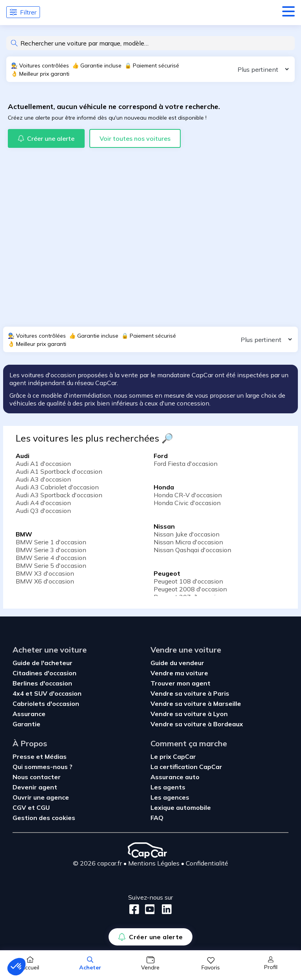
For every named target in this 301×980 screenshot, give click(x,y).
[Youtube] (148, 909)
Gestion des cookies (44, 818)
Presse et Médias (40, 756)
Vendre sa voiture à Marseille (196, 704)
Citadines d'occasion (44, 673)
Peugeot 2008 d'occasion (190, 589)
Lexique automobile (181, 807)
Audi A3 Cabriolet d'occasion (57, 487)
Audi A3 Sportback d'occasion (59, 495)
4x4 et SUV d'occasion (47, 693)
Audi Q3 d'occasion (43, 511)
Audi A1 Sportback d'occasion (59, 471)
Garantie (26, 724)
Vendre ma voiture (179, 673)
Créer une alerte (150, 937)
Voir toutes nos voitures (135, 138)
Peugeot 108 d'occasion (188, 581)
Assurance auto (175, 777)
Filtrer (23, 12)
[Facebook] (134, 909)
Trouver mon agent (180, 683)
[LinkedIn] (164, 909)
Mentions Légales (154, 863)
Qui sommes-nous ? (43, 767)
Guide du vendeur (177, 663)
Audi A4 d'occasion (43, 503)
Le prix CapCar (173, 756)
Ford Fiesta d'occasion (186, 464)
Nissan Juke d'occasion (187, 534)
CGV (20, 807)
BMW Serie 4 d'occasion (51, 558)
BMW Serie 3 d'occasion (51, 550)
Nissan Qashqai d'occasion (192, 550)
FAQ (157, 818)
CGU (43, 807)
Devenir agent (35, 787)
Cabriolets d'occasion (46, 704)
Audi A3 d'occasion (43, 479)
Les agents (168, 787)
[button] (16, 967)
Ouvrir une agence (41, 797)
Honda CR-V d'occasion (188, 495)
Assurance (29, 714)
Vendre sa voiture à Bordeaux (197, 724)
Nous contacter (37, 777)
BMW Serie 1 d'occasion (51, 542)
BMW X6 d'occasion (45, 581)
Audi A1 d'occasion (43, 464)
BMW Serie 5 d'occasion (51, 565)
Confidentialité (207, 863)
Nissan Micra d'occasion (188, 542)
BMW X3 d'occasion (45, 573)
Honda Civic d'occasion (187, 503)
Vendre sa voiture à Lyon (189, 714)
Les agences (170, 797)
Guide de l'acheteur (43, 663)
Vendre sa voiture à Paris (190, 693)
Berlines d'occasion (42, 683)
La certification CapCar (186, 767)
